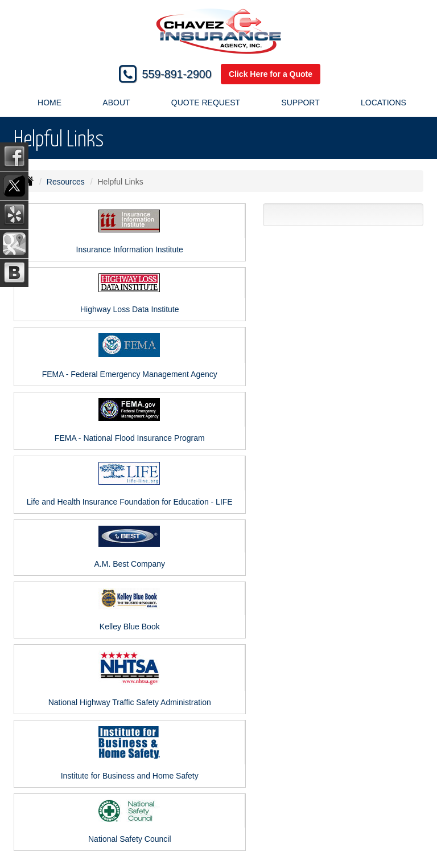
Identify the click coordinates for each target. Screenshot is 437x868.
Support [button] (300, 103)
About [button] (116, 103)
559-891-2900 (177, 74)
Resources (66, 182)
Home (50, 103)
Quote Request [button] (206, 103)
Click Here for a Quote (271, 74)
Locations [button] (384, 103)
